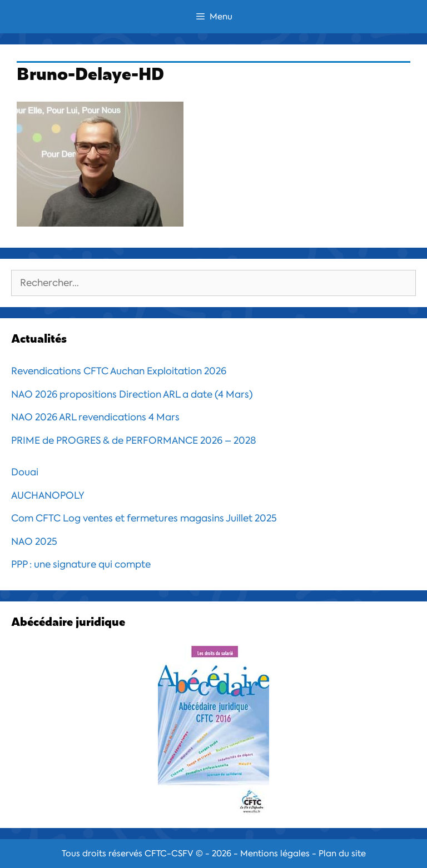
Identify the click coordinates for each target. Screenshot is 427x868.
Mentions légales (275, 854)
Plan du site (342, 854)
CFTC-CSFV (169, 854)
